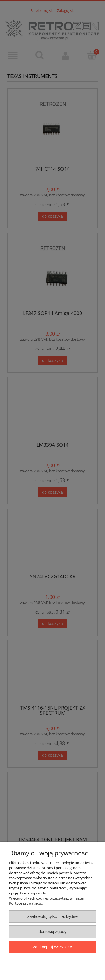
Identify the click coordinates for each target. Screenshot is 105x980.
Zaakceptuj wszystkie (53, 947)
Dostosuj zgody (53, 931)
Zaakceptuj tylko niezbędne (53, 916)
